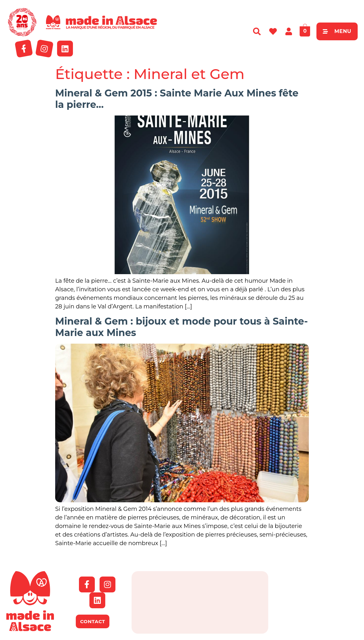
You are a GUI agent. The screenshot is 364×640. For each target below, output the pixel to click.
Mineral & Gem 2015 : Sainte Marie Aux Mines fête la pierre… (177, 99)
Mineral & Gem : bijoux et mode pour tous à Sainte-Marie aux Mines (182, 327)
